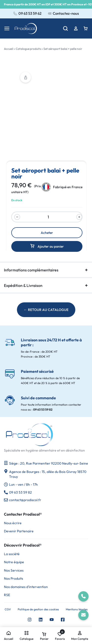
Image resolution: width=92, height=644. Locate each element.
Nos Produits (13, 579)
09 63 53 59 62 (27, 13)
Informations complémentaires (46, 270)
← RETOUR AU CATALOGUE (46, 310)
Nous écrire (13, 523)
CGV (8, 609)
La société (12, 554)
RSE (7, 595)
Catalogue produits (28, 49)
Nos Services (14, 570)
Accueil (9, 49)
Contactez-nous (63, 13)
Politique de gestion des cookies (38, 609)
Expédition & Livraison (46, 285)
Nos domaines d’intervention (26, 587)
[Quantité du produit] (48, 217)
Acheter (47, 233)
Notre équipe (14, 562)
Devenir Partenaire (19, 531)
